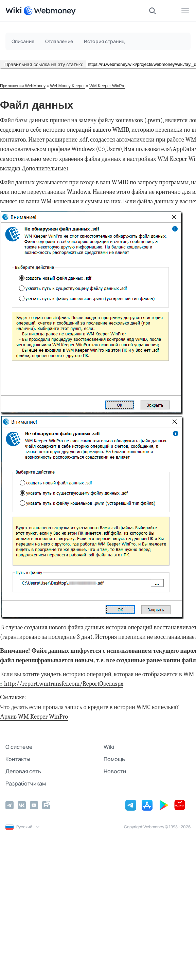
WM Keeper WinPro (107, 86)
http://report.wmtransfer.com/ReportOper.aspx (64, 684)
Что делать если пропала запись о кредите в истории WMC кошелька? (90, 707)
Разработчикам (26, 783)
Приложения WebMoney (23, 86)
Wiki (109, 747)
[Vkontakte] (22, 805)
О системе (19, 747)
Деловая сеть (23, 771)
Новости (115, 771)
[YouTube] (34, 805)
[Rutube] (46, 805)
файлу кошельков (120, 120)
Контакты (18, 759)
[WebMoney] (50, 11)
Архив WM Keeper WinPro (34, 717)
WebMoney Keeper (67, 86)
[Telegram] (10, 805)
